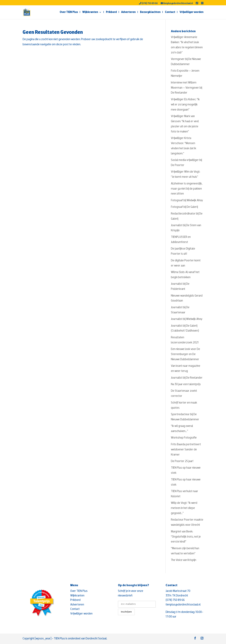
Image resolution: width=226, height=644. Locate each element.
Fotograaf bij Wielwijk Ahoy (187, 200)
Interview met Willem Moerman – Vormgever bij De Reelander (187, 88)
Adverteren (128, 12)
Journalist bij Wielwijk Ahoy (187, 319)
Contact (170, 12)
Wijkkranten (90, 12)
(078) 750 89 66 (148, 3)
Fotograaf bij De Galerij (184, 207)
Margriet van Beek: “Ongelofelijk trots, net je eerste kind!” (186, 537)
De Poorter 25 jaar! (182, 461)
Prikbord (111, 12)
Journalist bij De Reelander (187, 378)
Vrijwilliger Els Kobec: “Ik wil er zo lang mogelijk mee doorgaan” (185, 105)
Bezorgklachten (150, 12)
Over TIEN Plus (69, 12)
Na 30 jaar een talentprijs (186, 384)
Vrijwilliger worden (191, 12)
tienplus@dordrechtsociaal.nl (177, 3)
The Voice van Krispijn (184, 560)
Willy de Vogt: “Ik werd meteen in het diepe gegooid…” (184, 508)
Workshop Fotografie (184, 438)
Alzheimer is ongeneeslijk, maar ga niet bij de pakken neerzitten (187, 189)
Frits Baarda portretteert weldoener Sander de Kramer (186, 450)
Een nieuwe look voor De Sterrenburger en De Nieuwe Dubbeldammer (185, 354)
